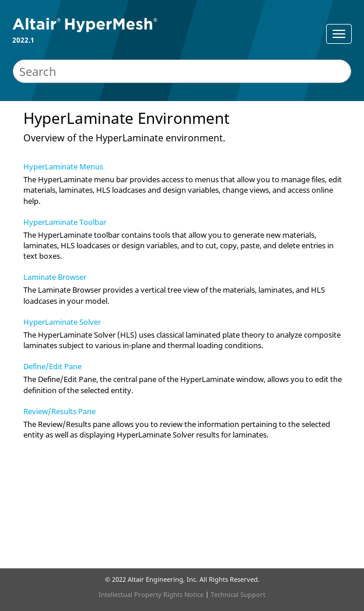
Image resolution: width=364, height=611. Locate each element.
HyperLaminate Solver (62, 322)
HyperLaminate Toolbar (65, 222)
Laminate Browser (55, 277)
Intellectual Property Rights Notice (151, 594)
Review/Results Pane (60, 411)
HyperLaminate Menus (63, 166)
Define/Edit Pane (52, 366)
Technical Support (238, 594)
